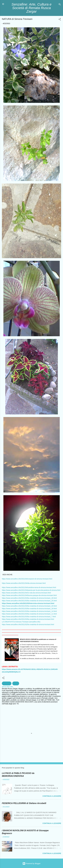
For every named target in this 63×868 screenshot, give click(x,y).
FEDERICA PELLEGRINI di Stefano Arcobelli (24, 803)
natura (16, 683)
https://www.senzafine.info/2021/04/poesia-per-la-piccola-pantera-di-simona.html (31, 590)
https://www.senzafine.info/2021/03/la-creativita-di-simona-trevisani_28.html (29, 598)
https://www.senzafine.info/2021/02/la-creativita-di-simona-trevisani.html (28, 624)
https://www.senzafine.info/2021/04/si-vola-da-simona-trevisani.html (26, 593)
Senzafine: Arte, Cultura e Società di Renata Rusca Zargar (31, 8)
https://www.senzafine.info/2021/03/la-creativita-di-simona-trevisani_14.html (29, 611)
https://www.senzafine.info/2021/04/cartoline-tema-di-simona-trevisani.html (29, 587)
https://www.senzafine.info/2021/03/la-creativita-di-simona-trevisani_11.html (29, 614)
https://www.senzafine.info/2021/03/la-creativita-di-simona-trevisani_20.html (29, 606)
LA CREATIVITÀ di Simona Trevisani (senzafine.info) (21, 622)
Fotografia (7, 683)
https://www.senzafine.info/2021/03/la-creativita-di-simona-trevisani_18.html (29, 609)
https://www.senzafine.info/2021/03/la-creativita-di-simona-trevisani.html (28, 619)
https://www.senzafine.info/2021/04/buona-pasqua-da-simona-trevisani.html (29, 595)
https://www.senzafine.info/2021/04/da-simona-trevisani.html (24, 583)
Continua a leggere (52, 796)
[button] (60, 20)
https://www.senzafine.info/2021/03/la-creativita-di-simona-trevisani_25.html (29, 601)
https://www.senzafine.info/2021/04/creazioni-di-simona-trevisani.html (27, 579)
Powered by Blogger (32, 864)
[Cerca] (60, 5)
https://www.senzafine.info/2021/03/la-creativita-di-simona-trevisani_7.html (29, 617)
